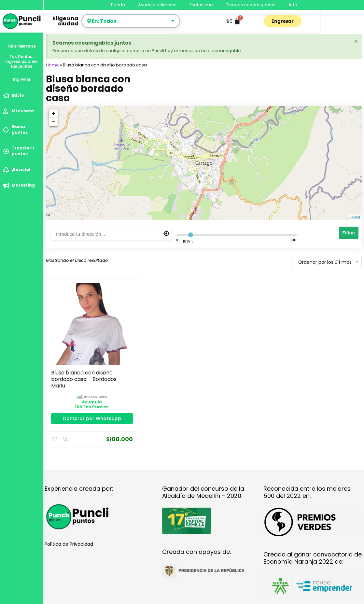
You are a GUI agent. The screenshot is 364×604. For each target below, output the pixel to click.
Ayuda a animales (157, 5)
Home (52, 65)
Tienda (118, 5)
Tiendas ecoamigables (251, 5)
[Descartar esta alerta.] (356, 42)
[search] (111, 234)
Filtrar (349, 233)
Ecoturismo (201, 5)
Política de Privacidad (69, 532)
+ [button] (54, 114)
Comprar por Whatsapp (83, 404)
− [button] (54, 122)
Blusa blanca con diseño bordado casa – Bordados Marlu (80, 361)
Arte (293, 5)
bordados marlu (87, 379)
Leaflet (355, 217)
